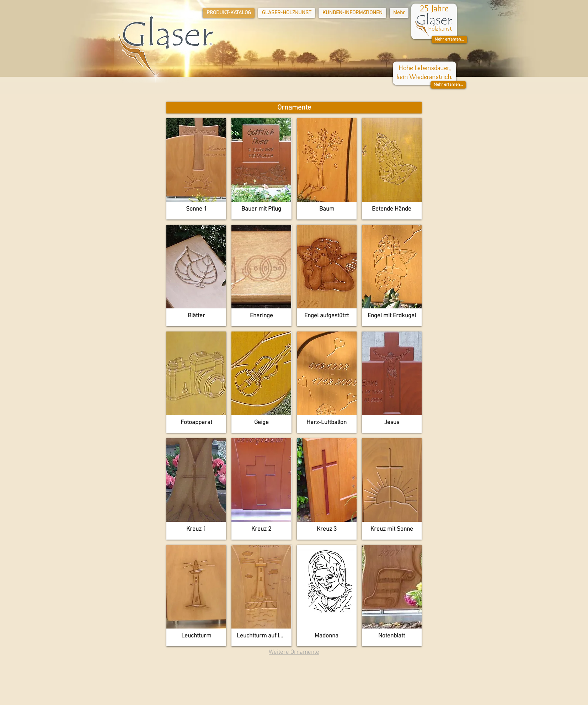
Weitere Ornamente (294, 652)
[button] (449, 40)
